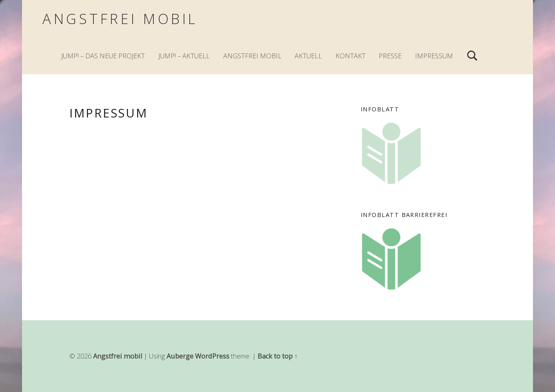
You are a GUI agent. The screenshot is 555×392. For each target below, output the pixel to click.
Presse (390, 56)
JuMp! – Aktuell (184, 56)
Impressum (434, 56)
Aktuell (308, 56)
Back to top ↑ (277, 356)
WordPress (212, 356)
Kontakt (351, 56)
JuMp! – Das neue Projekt (103, 56)
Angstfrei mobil (120, 19)
